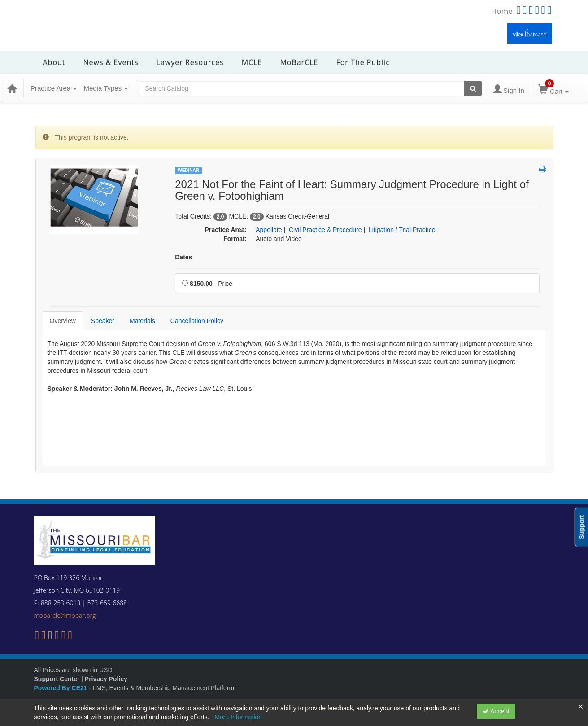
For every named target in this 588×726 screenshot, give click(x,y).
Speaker (103, 321)
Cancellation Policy (197, 321)
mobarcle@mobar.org (65, 615)
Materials (142, 321)
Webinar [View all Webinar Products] (188, 170)
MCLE (252, 62)
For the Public (363, 62)
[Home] (12, 88)
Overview (63, 321)
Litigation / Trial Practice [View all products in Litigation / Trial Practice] (402, 230)
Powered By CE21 (62, 688)
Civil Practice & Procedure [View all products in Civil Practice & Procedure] (325, 230)
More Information (238, 717)
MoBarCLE (299, 62)
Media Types (106, 88)
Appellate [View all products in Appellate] (269, 230)
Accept (496, 711)
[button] (542, 170)
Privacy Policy (106, 679)
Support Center (57, 679)
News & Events (111, 62)
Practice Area (54, 88)
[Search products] (473, 88)
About (54, 62)
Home (502, 11)
